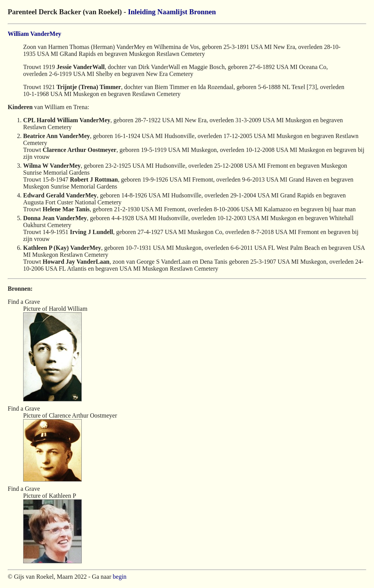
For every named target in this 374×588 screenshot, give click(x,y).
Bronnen (203, 12)
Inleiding (142, 12)
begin (120, 577)
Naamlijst (172, 12)
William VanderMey (35, 34)
